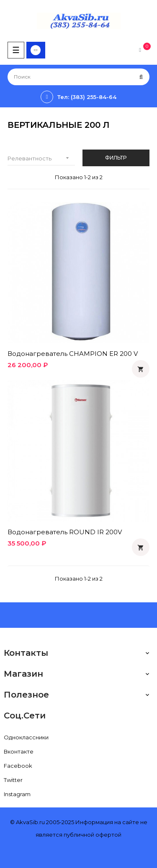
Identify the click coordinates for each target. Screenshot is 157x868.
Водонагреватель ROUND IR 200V (65, 532)
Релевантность (41, 158)
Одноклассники (26, 737)
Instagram (17, 794)
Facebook (18, 766)
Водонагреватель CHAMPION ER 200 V (73, 354)
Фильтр (116, 158)
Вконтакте (19, 751)
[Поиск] (78, 77)
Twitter (13, 780)
